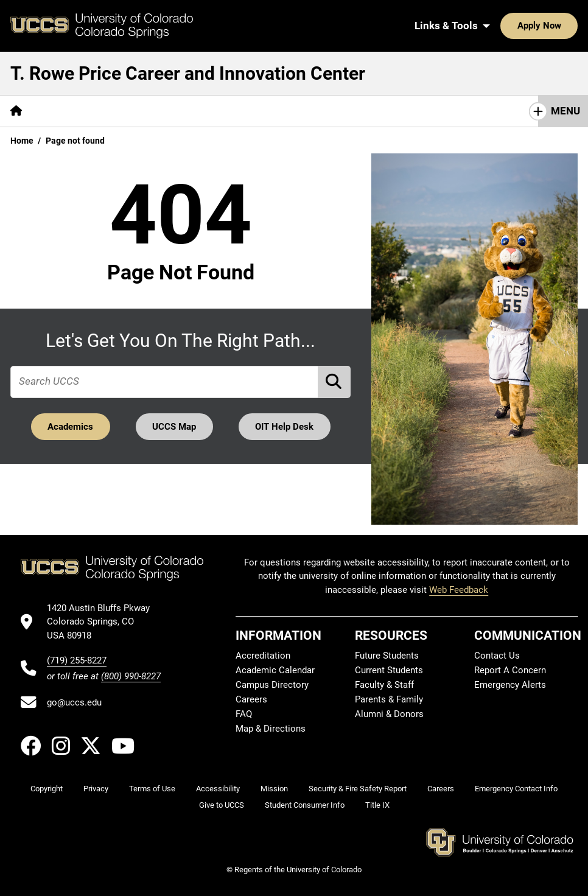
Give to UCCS (222, 805)
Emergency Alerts (510, 685)
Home (22, 141)
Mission (274, 789)
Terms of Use (152, 789)
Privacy (96, 789)
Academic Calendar (275, 670)
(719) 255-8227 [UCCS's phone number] (77, 660)
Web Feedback (459, 590)
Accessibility (218, 789)
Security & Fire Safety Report (358, 789)
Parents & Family (389, 699)
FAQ (244, 714)
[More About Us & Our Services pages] (109, 111)
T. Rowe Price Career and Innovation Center (188, 73)
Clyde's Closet (383, 111)
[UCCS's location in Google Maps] (104, 622)
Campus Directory (272, 685)
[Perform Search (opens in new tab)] (335, 382)
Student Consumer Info (305, 805)
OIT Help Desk (284, 427)
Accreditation (263, 656)
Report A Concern (510, 670)
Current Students (389, 670)
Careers (251, 699)
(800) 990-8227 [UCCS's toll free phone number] (131, 676)
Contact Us (497, 656)
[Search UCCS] (564, 26)
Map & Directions (271, 729)
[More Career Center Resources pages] (262, 111)
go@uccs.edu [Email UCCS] (74, 702)
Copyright (47, 789)
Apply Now (502, 26)
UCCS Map (174, 427)
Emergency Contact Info (516, 789)
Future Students (387, 656)
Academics (70, 427)
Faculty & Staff (384, 685)
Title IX (377, 805)
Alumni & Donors (389, 714)
